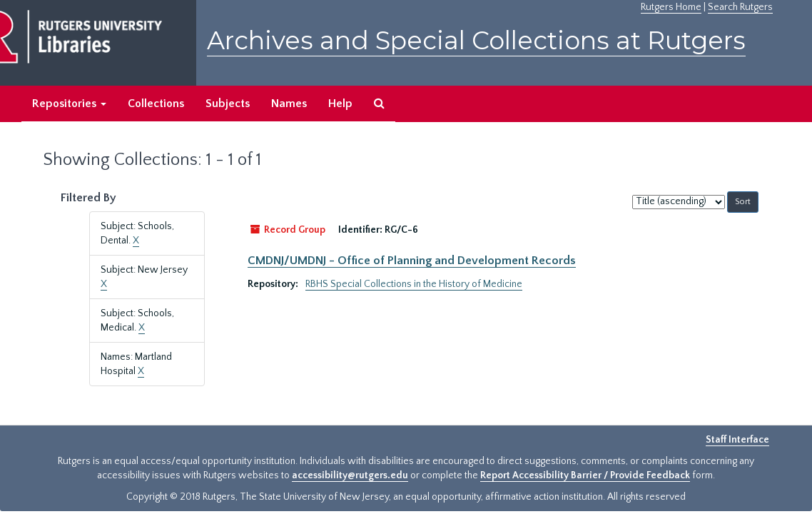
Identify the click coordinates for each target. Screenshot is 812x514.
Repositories (69, 104)
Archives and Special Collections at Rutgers (476, 40)
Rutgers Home (671, 7)
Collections (156, 104)
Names (289, 104)
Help (340, 104)
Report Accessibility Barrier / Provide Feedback (585, 475)
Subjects (228, 104)
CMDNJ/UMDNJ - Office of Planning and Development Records (412, 261)
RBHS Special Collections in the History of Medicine (414, 284)
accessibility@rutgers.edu (350, 475)
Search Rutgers (740, 7)
